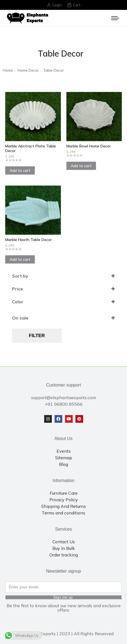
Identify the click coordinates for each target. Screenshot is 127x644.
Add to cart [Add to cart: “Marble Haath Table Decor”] (20, 259)
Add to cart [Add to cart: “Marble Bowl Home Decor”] (81, 166)
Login (54, 5)
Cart (74, 5)
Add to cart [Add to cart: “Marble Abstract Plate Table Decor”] (20, 170)
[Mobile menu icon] (115, 18)
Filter (37, 336)
